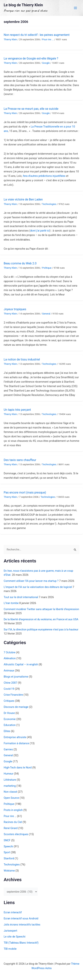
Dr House (9, 713)
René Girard (11, 828)
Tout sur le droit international (21, 597)
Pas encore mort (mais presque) (25, 492)
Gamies (8, 749)
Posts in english (13, 810)
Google (46, 63)
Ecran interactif (13, 912)
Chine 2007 (10, 683)
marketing (10, 786)
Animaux (9, 671)
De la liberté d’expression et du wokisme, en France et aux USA (41, 619)
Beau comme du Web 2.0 (20, 263)
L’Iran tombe (11, 603)
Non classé (10, 792)
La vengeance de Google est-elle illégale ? (31, 58)
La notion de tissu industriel (22, 359)
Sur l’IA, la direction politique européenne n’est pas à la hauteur (41, 629)
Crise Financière (13, 695)
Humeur (9, 774)
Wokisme (9, 871)
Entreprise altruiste (15, 737)
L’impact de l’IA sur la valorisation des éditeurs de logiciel (38, 587)
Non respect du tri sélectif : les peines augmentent (37, 35)
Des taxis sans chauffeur (20, 460)
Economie (10, 719)
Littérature (10, 780)
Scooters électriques (16, 834)
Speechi (9, 846)
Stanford (9, 858)
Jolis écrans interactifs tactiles (22, 925)
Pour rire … (10, 816)
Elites (7, 731)
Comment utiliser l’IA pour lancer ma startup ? (31, 581)
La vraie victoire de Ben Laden (23, 199)
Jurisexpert (10, 931)
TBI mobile (10, 949)
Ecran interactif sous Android (21, 918)
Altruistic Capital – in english (21, 664)
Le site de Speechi (15, 937)
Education (10, 725)
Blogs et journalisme (16, 677)
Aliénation (10, 658)
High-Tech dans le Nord (18, 768)
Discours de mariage (16, 707)
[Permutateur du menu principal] (75, 8)
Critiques (9, 701)
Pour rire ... (48, 39)
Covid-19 (9, 689)
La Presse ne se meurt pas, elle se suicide (31, 109)
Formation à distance (16, 743)
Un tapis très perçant (17, 410)
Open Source (11, 798)
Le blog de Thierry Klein (23, 5)
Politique (47, 268)
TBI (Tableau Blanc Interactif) (21, 943)
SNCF (7, 840)
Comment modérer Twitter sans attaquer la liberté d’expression (41, 609)
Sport (7, 852)
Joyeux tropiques (15, 309)
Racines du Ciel (13, 822)
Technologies (49, 204)
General (46, 314)
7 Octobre (10, 652)
